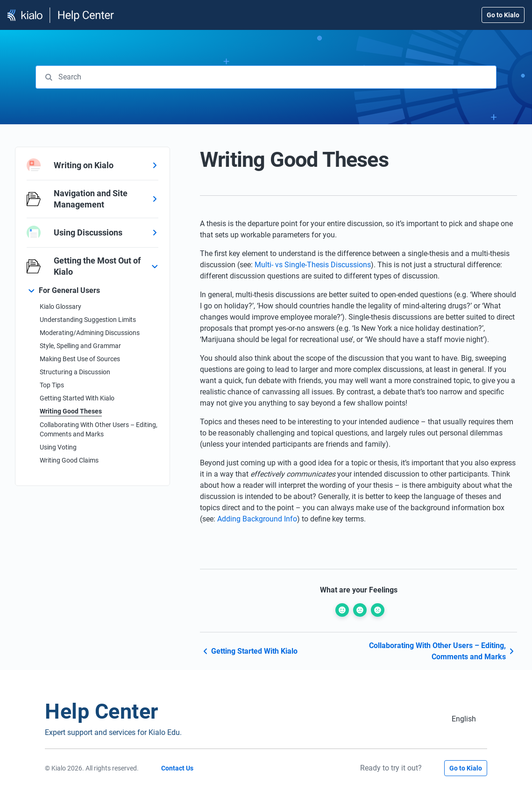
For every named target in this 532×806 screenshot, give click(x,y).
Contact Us (177, 768)
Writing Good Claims (69, 460)
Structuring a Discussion (75, 372)
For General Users (69, 290)
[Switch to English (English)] (464, 719)
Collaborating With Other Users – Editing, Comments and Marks (99, 429)
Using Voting (58, 447)
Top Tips (52, 385)
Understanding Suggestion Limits (88, 320)
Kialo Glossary (60, 307)
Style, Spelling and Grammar (80, 346)
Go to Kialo (503, 15)
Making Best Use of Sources (80, 359)
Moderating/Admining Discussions (90, 333)
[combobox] (266, 77)
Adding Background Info (257, 519)
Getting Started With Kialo (77, 398)
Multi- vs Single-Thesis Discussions (313, 265)
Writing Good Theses (71, 411)
